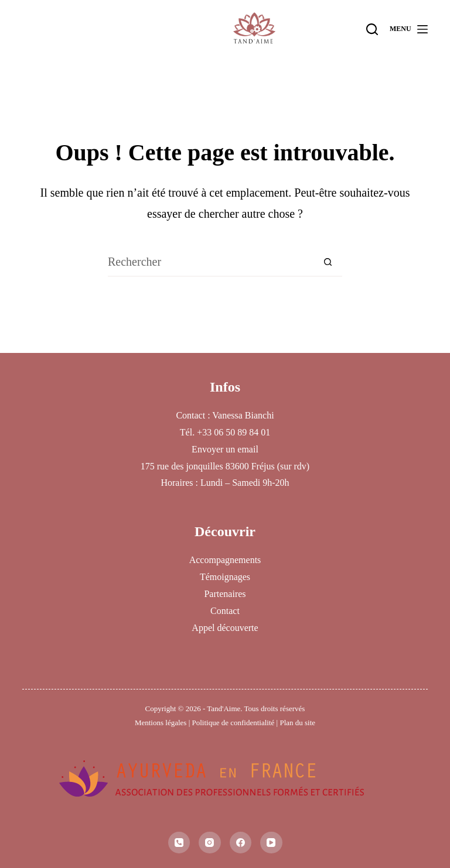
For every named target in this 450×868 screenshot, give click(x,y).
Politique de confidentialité (233, 723)
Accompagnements (225, 560)
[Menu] (409, 29)
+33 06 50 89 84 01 (233, 432)
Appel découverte (225, 628)
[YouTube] (271, 843)
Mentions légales (161, 723)
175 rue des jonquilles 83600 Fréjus (208, 466)
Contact (225, 611)
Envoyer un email (225, 449)
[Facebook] (241, 843)
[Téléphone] (179, 843)
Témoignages (225, 577)
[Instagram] (210, 843)
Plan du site (297, 723)
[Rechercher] (372, 29)
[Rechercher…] (210, 262)
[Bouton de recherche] (328, 262)
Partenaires (225, 594)
